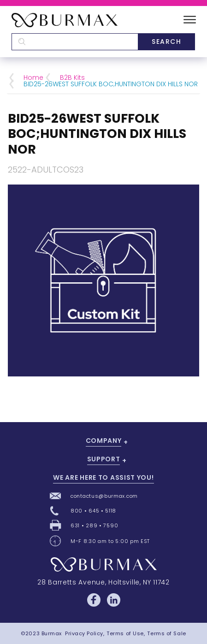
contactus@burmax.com (104, 496)
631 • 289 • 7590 (94, 525)
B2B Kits (72, 78)
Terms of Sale (166, 633)
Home (33, 78)
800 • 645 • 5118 (93, 511)
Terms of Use (125, 633)
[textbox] (75, 42)
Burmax (52, 633)
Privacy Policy (84, 633)
